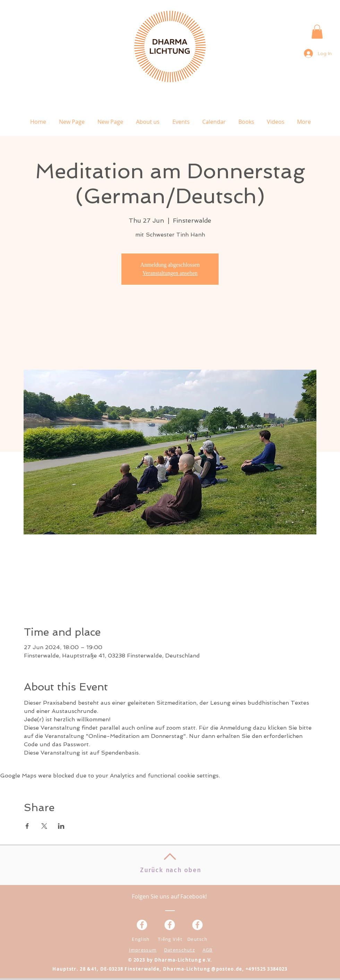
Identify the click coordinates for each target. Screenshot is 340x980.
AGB (208, 950)
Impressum (143, 950)
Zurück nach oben (171, 870)
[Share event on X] (44, 826)
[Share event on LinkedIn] (61, 826)
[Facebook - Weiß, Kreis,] (142, 925)
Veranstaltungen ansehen (170, 273)
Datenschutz (180, 950)
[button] (317, 32)
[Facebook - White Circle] (197, 925)
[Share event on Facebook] (27, 826)
